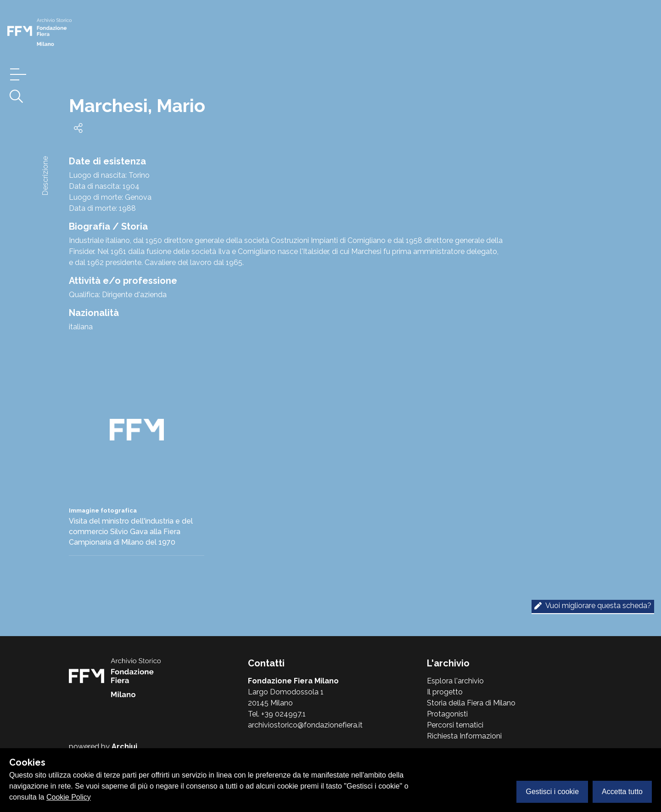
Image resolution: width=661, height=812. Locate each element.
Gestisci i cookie (552, 792)
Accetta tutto (622, 792)
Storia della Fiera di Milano (471, 703)
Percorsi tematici (455, 725)
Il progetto (445, 692)
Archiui (124, 747)
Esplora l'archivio (455, 681)
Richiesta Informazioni (464, 736)
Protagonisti (447, 714)
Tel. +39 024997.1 (277, 714)
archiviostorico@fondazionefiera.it (305, 725)
